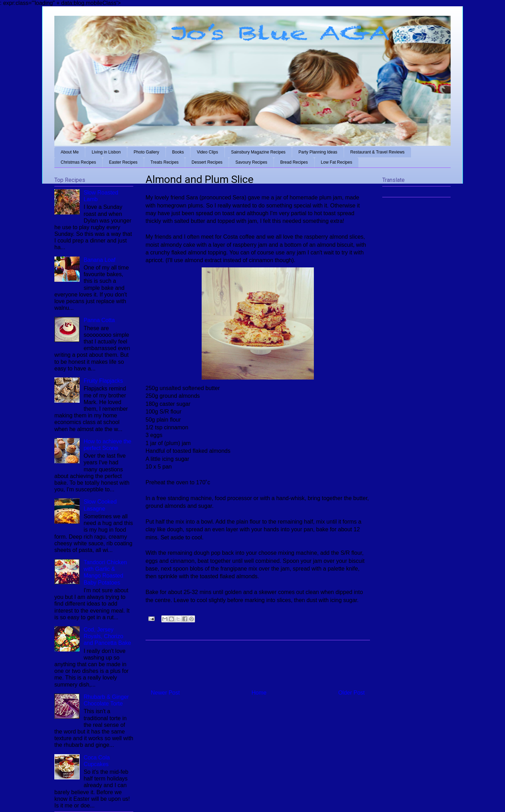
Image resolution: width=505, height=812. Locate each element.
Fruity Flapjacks (103, 381)
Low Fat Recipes (336, 162)
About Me (70, 152)
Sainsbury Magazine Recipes (258, 152)
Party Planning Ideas (318, 152)
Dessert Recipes (207, 162)
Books (178, 152)
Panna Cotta (99, 320)
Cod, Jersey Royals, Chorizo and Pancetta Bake (107, 636)
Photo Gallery (146, 152)
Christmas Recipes (78, 162)
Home (259, 693)
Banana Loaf (99, 260)
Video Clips (207, 152)
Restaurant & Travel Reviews (378, 152)
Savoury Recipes (251, 162)
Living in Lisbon (106, 152)
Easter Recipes (123, 162)
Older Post (351, 693)
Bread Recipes (294, 162)
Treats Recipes (164, 162)
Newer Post (165, 693)
